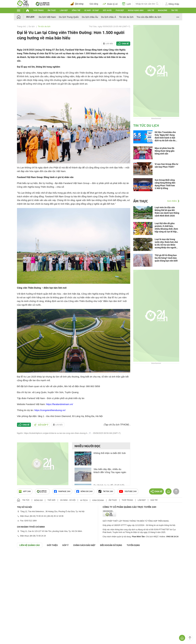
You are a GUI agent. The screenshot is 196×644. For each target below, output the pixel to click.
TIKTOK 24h (106, 491)
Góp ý (65, 545)
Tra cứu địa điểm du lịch (149, 17)
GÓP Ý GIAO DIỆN (9, 555)
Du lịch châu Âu (90, 17)
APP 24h (25, 491)
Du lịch (30, 17)
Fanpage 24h (62, 491)
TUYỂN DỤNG (133, 545)
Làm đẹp (64, 10)
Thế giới (51, 500)
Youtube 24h (128, 491)
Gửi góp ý (41, 425)
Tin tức (175, 10)
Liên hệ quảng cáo (30, 545)
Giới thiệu (52, 545)
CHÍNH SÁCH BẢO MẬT (84, 545)
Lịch (126, 4)
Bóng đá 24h (84, 491)
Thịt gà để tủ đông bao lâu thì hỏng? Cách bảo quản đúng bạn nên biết (166, 258)
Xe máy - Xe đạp (92, 10)
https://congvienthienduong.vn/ (50, 410)
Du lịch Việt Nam (47, 17)
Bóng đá (38, 500)
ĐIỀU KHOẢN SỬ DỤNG (111, 545)
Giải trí (151, 10)
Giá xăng (94, 4)
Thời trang (38, 10)
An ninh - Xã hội (68, 500)
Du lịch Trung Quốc (69, 17)
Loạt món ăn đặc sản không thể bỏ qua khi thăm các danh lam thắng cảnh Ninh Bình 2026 (167, 212)
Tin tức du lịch (126, 17)
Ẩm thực (52, 10)
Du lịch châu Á (109, 17)
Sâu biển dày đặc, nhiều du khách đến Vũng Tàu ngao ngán (110, 471)
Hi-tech (84, 500)
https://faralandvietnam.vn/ (60, 404)
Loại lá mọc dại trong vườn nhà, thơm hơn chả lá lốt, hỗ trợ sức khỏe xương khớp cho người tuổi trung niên (166, 243)
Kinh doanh (98, 500)
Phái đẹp (120, 10)
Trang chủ (21, 26)
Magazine (163, 10)
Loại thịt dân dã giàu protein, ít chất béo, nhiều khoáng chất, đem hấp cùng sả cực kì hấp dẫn (166, 228)
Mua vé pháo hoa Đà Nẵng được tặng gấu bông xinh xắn (165, 151)
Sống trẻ (76, 10)
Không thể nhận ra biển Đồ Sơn (110, 453)
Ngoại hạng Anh (136, 10)
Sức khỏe (107, 10)
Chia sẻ (125, 44)
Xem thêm (172, 201)
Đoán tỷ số (110, 4)
